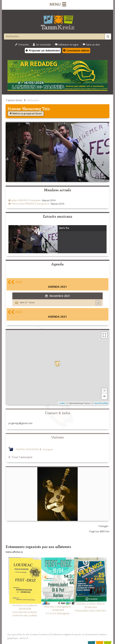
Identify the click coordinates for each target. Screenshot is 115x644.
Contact (34, 634)
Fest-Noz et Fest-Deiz (27, 449)
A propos (12, 634)
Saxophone (43, 204)
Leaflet (62, 403)
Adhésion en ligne (67, 45)
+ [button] (104, 391)
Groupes (48, 449)
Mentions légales (62, 634)
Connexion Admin (76, 50)
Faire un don (91, 45)
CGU (51, 634)
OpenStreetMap (101, 403)
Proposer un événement (85, 634)
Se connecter (42, 45)
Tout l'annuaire (20, 457)
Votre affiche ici (14, 552)
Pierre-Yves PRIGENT (23, 204)
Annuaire (33, 100)
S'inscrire (22, 45)
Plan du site (23, 634)
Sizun (32, 302)
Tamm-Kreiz (14, 100)
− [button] (104, 397)
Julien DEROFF (19, 200)
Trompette (35, 200)
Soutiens (43, 634)
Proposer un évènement (43, 50)
